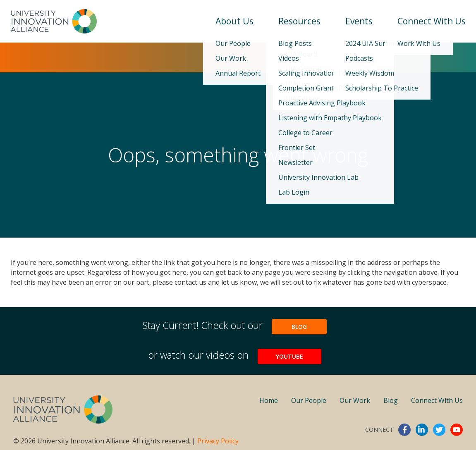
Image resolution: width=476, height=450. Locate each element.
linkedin (422, 430)
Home (269, 400)
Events (359, 21)
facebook (404, 430)
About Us (234, 21)
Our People (309, 400)
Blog (299, 327)
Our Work (355, 400)
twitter (439, 430)
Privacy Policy (218, 441)
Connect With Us (432, 21)
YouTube (289, 356)
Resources (299, 21)
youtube (457, 430)
